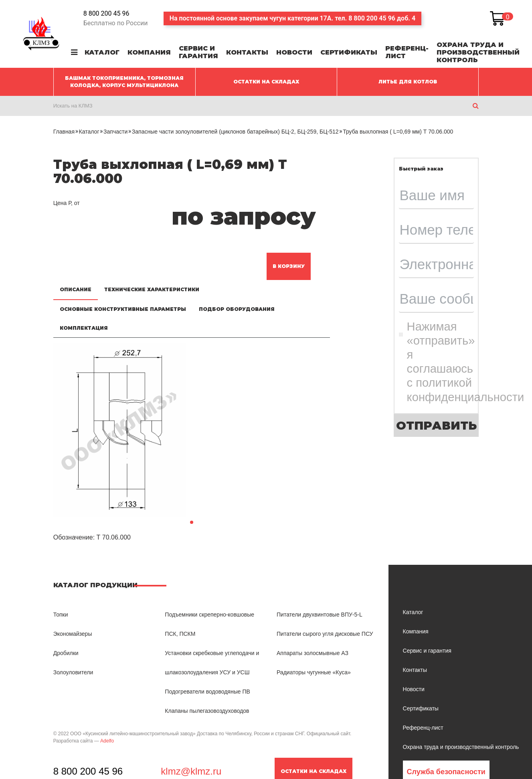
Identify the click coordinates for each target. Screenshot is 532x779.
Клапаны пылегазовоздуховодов (207, 711)
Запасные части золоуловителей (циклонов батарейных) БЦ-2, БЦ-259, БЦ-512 (235, 132)
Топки (61, 615)
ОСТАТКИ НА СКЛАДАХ (266, 82)
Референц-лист (407, 52)
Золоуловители (73, 672)
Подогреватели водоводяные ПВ (207, 692)
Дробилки (66, 653)
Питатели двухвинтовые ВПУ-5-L (320, 615)
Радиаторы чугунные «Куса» (314, 672)
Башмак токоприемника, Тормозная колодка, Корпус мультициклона (124, 82)
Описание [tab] (76, 289)
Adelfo (107, 741)
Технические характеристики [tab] (152, 289)
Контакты (247, 52)
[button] (192, 522)
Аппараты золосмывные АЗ (313, 653)
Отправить (436, 425)
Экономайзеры (73, 634)
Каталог (102, 52)
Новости (294, 52)
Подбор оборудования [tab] (237, 309)
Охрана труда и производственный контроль (478, 52)
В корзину (289, 266)
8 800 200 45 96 (106, 13)
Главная (64, 132)
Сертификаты (349, 52)
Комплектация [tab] (84, 328)
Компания (149, 52)
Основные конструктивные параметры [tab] (123, 309)
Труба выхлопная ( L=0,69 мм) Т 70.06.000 (398, 132)
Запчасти (115, 132)
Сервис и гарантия (198, 52)
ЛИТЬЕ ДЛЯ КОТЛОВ (408, 82)
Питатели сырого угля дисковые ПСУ (325, 634)
